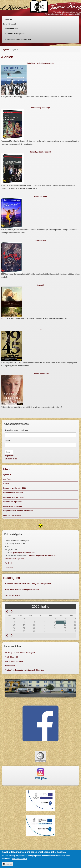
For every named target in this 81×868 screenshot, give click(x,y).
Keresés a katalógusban (15, 34)
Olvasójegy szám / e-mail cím (16, 430)
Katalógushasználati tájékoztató (18, 39)
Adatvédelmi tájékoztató (13, 506)
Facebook (8, 563)
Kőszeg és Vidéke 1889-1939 (14, 488)
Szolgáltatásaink (12, 28)
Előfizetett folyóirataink (12, 515)
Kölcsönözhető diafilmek (13, 493)
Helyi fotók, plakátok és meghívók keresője (22, 590)
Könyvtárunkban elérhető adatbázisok (18, 511)
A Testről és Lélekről (40, 374)
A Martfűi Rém (40, 241)
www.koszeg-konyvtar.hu (15, 559)
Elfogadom (8, 864)
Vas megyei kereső (13, 595)
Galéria (6, 484)
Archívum (7, 479)
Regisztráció (10, 456)
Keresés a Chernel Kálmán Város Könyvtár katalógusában (28, 584)
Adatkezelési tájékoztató (13, 502)
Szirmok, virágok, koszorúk (40, 152)
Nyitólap (9, 20)
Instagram (9, 567)
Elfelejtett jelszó (11, 459)
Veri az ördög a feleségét (40, 108)
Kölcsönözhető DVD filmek (14, 497)
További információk (19, 859)
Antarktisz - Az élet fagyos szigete (40, 63)
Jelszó (7, 441)
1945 (40, 329)
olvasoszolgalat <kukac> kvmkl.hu (43, 556)
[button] (40, 80)
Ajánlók (6, 50)
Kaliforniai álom (40, 196)
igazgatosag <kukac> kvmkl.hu (22, 553)
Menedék (40, 285)
